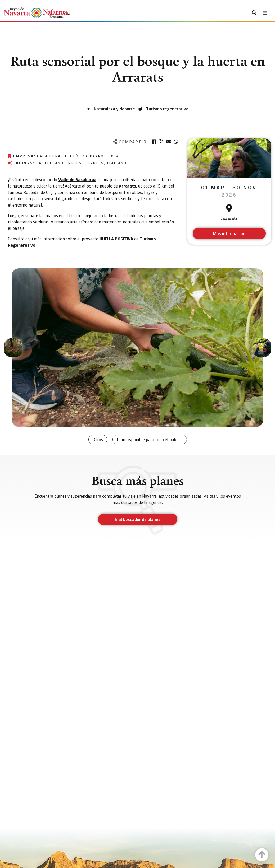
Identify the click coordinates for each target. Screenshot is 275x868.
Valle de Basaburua (77, 179)
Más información (229, 233)
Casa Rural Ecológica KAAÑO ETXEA (78, 156)
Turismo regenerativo (167, 109)
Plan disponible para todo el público (150, 439)
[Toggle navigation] (265, 13)
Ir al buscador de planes (138, 519)
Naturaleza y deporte (114, 109)
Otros (98, 439)
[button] (13, 348)
